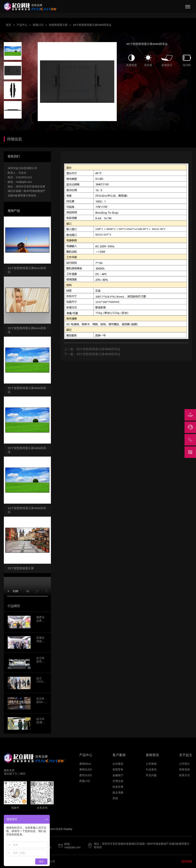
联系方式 (185, 775)
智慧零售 (118, 769)
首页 (8, 25)
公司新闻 (151, 764)
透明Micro (85, 764)
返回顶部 (187, 861)
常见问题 (151, 775)
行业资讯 (151, 769)
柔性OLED (86, 775)
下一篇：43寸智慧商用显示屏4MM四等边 (92, 354)
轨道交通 (118, 787)
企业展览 (118, 764)
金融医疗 (118, 775)
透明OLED (86, 769)
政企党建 (118, 792)
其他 (115, 798)
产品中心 (22, 25)
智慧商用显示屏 (58, 25)
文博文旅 (118, 781)
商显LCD (38, 25)
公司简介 (185, 764)
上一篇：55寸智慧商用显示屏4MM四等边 (92, 349)
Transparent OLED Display (56, 829)
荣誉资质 (185, 769)
